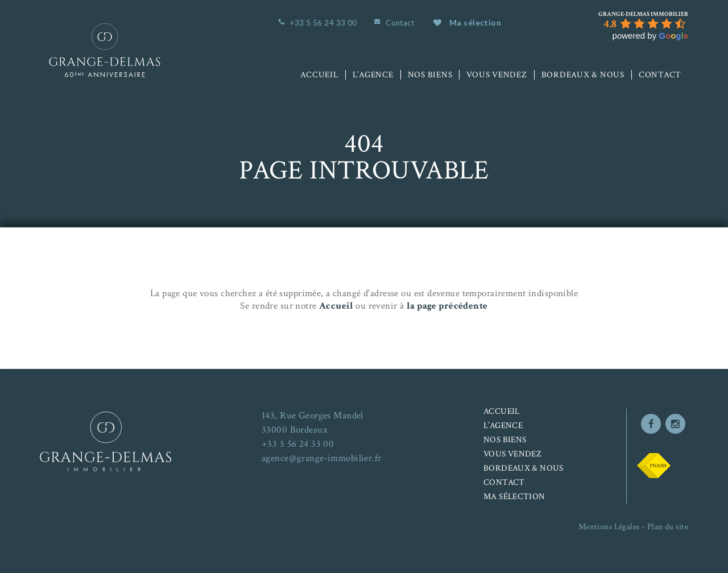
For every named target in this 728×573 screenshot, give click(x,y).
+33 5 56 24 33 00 (323, 23)
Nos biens (430, 75)
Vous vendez (497, 75)
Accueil (319, 75)
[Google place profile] (643, 14)
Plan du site (668, 527)
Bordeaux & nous (583, 75)
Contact (400, 23)
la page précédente (447, 306)
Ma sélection (467, 22)
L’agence (373, 75)
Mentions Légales (609, 527)
